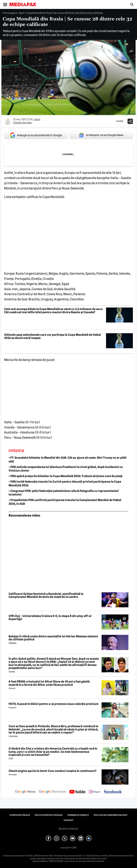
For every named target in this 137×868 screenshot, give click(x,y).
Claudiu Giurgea (22, 123)
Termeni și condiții (78, 815)
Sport (22, 13)
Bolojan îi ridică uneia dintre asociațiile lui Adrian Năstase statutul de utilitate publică (53, 638)
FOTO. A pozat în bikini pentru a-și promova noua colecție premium (54, 704)
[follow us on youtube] (77, 792)
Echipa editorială (20, 815)
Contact (69, 820)
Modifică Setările (68, 829)
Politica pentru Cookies (49, 815)
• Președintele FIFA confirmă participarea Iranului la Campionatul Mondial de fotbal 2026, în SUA (65, 502)
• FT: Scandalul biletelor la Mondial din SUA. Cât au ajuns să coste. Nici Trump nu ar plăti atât (68, 460)
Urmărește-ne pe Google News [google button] (101, 135)
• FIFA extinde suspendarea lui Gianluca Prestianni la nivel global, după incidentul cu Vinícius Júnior (66, 469)
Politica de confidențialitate (111, 815)
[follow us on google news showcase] (52, 792)
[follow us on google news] (25, 792)
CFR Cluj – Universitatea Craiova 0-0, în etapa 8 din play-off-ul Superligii (50, 618)
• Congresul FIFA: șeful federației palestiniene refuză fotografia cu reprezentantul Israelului (64, 493)
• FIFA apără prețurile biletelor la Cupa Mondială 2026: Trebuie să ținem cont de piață (65, 476)
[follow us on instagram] (95, 792)
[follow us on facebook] (113, 792)
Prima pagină (10, 13)
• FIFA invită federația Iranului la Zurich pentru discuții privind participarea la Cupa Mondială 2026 (65, 483)
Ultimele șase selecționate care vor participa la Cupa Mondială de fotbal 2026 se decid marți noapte (52, 336)
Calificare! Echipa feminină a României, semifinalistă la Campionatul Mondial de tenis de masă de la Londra (46, 595)
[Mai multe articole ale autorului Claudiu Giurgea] (8, 121)
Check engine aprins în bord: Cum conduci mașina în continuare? (52, 771)
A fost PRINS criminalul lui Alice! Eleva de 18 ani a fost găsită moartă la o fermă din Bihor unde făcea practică (49, 683)
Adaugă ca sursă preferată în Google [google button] (36, 135)
